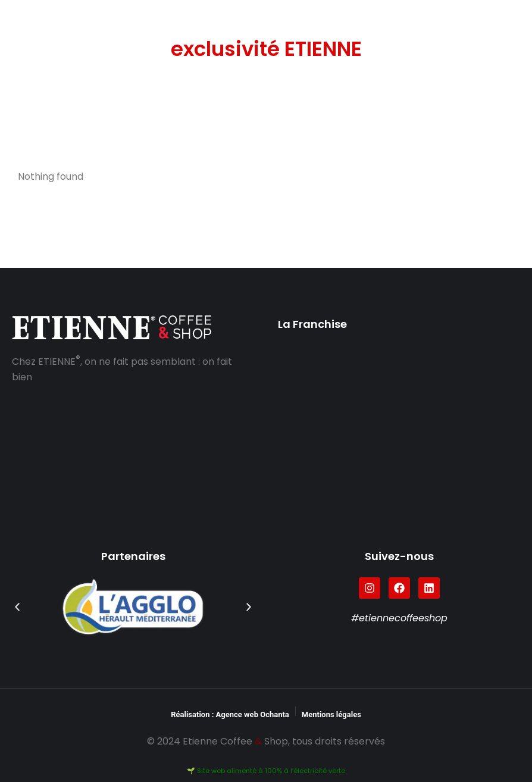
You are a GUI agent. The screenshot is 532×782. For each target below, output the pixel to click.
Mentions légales (331, 714)
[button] (17, 607)
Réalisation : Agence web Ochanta (230, 714)
